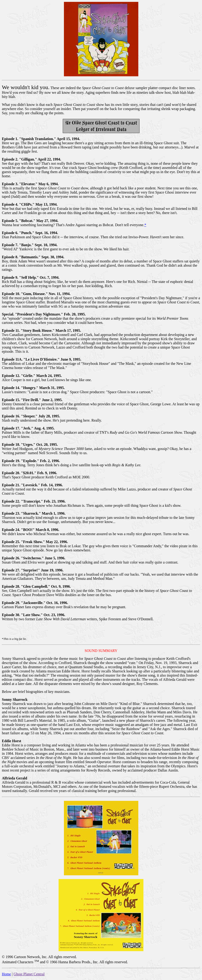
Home (6, 974)
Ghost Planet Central (29, 974)
